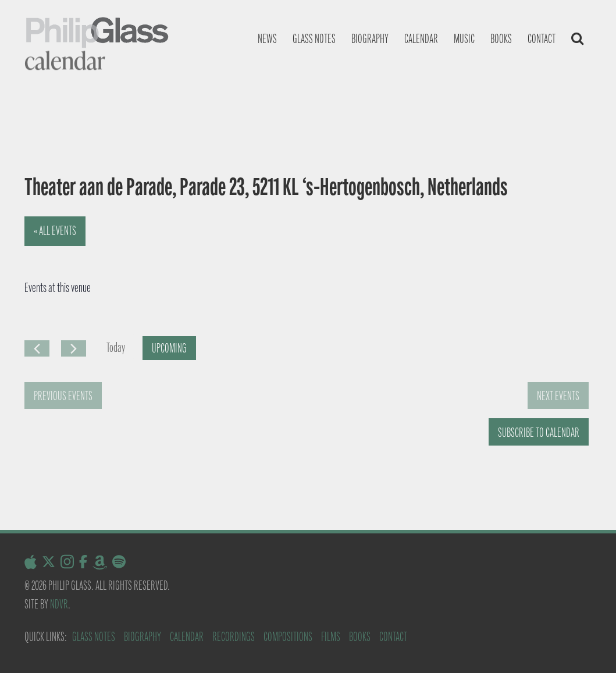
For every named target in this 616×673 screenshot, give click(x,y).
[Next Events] (74, 348)
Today (116, 348)
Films (331, 637)
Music (464, 39)
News (267, 39)
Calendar (421, 39)
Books (501, 39)
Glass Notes (94, 637)
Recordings (234, 637)
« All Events (55, 231)
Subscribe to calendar (539, 432)
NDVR (59, 604)
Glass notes (314, 39)
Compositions (288, 637)
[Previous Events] (37, 348)
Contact (542, 39)
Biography (370, 39)
